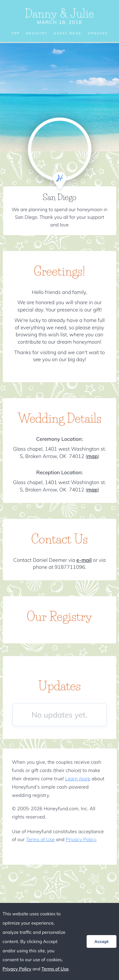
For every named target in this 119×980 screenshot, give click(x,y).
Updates (98, 33)
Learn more (78, 779)
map (92, 456)
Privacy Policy (81, 839)
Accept (102, 942)
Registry (37, 33)
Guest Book (68, 33)
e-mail (84, 560)
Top (15, 33)
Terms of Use (40, 839)
